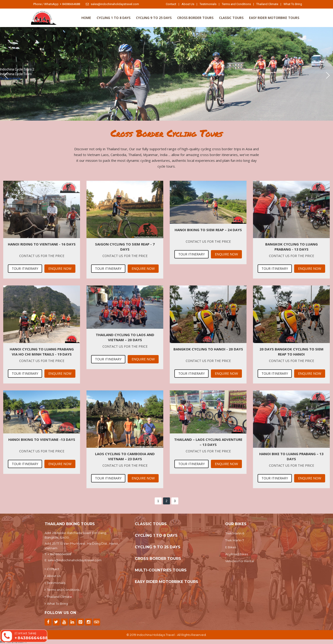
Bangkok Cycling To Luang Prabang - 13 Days (291, 247)
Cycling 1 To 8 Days (114, 18)
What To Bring (293, 4)
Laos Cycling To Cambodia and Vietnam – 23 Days (125, 456)
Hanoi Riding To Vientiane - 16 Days (42, 244)
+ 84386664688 (59, 554)
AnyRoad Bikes (237, 554)
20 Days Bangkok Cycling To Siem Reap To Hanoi (291, 352)
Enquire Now (60, 268)
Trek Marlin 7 (235, 540)
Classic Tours (231, 18)
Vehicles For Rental (240, 561)
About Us (188, 4)
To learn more (11, 79)
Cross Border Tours (195, 18)
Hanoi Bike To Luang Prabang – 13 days (291, 456)
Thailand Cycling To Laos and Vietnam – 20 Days (125, 337)
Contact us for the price (42, 256)
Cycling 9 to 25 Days (154, 18)
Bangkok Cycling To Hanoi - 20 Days (208, 349)
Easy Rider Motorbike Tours (274, 18)
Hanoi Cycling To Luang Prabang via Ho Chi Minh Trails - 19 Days (42, 352)
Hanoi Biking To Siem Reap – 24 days (208, 230)
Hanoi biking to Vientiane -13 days (42, 439)
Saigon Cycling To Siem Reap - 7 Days (125, 247)
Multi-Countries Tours (161, 570)
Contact (171, 4)
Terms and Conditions (236, 4)
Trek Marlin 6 (235, 533)
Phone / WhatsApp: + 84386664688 (57, 4)
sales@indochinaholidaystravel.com (112, 4)
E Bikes (231, 547)
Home (86, 18)
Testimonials (208, 4)
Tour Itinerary (25, 268)
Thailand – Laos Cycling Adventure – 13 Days (208, 442)
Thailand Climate (267, 4)
